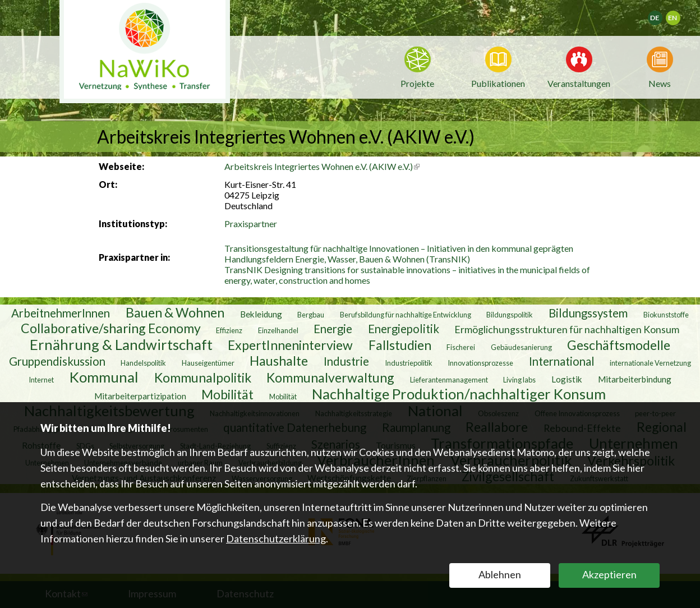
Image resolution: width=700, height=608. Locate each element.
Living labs (519, 380)
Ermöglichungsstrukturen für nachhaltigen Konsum (567, 329)
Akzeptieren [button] (609, 574)
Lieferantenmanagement (449, 380)
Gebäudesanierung (521, 347)
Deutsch (662, 14)
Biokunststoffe (666, 315)
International (562, 361)
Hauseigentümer (208, 363)
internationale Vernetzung (650, 363)
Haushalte (279, 361)
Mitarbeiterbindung (635, 379)
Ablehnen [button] (500, 574)
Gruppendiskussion (57, 361)
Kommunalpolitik (203, 377)
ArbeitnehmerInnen (61, 313)
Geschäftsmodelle (619, 345)
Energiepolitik (404, 329)
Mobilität (227, 394)
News (660, 82)
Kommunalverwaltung (330, 377)
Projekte (417, 83)
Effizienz (229, 330)
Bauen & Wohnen (175, 312)
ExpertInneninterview (290, 345)
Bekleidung (261, 314)
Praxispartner (251, 224)
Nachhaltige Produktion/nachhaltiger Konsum (459, 394)
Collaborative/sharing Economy (111, 328)
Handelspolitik (143, 363)
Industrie (346, 361)
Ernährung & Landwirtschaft (121, 344)
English (678, 14)
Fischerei (461, 347)
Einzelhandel (278, 330)
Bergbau (311, 315)
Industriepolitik (409, 363)
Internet (41, 380)
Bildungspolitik (510, 315)
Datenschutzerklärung (276, 538)
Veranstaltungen (579, 82)
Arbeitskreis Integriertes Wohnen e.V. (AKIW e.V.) (322, 166)
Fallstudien (400, 345)
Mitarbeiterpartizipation (140, 396)
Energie (333, 329)
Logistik (567, 379)
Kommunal (104, 377)
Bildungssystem (588, 313)
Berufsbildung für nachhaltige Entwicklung (406, 315)
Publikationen (498, 83)
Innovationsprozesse (480, 363)
